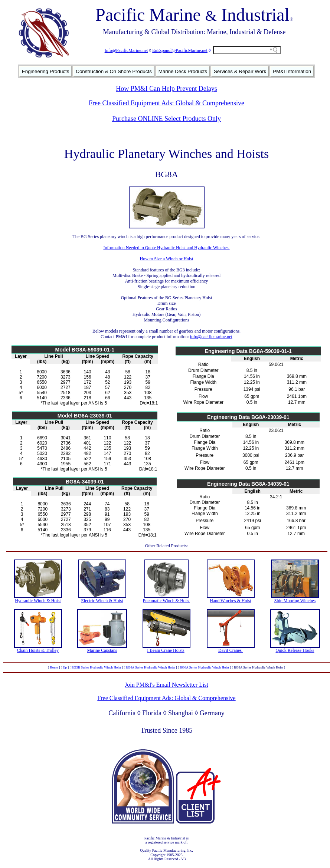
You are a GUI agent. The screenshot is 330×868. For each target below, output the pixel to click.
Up (65, 667)
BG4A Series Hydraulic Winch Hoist (150, 667)
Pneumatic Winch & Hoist (166, 601)
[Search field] (247, 50)
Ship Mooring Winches (295, 601)
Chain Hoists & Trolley (38, 650)
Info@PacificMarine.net (126, 50)
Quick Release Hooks (295, 650)
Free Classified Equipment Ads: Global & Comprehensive (166, 103)
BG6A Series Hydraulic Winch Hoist (204, 667)
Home (54, 667)
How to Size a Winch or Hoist (167, 259)
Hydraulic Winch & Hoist (38, 601)
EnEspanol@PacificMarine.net (180, 50)
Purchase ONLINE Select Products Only (166, 119)
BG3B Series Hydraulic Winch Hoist (96, 667)
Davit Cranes (231, 650)
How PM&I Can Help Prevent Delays (166, 89)
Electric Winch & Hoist (102, 601)
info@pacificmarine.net (211, 337)
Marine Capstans (102, 650)
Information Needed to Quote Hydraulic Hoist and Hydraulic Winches (166, 248)
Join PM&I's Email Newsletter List (166, 685)
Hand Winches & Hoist (231, 601)
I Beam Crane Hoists (166, 650)
